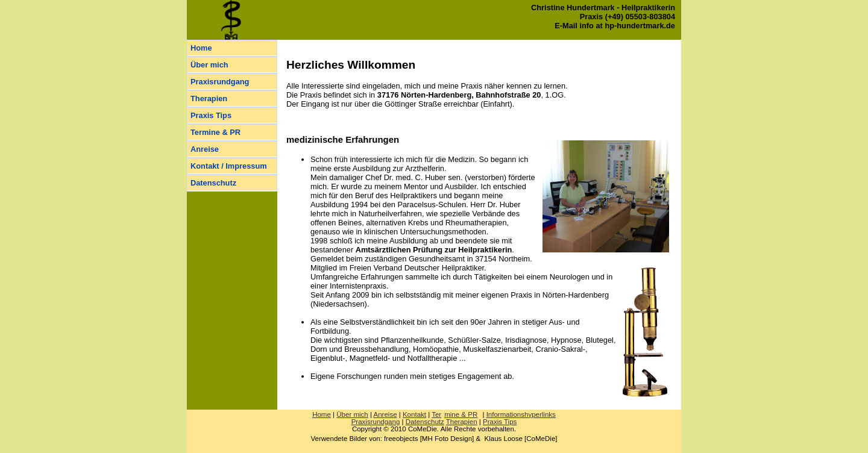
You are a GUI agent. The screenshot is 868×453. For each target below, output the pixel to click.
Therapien (209, 98)
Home (201, 48)
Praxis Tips (211, 115)
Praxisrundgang (220, 82)
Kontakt (414, 414)
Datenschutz (213, 183)
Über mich (209, 65)
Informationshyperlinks (521, 414)
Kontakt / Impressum (229, 166)
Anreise (205, 149)
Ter (454, 414)
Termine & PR (215, 132)
